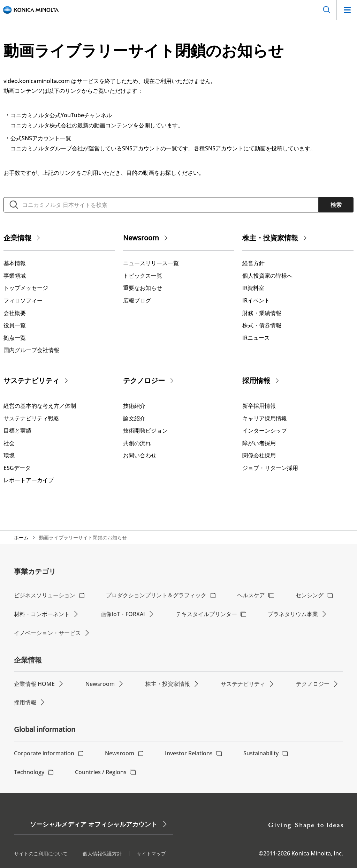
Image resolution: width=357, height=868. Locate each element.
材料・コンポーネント (42, 614)
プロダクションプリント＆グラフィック (156, 595)
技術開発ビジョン (145, 431)
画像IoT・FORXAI (123, 614)
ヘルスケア (251, 595)
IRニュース (256, 338)
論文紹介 (134, 418)
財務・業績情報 (262, 313)
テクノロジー (144, 380)
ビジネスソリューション (45, 595)
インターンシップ (265, 431)
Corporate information (44, 753)
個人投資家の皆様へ (267, 276)
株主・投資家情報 (270, 238)
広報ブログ (137, 300)
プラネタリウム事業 (293, 614)
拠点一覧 (15, 338)
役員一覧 (15, 325)
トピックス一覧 (143, 276)
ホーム (21, 537)
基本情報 (15, 263)
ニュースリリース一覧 (151, 263)
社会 (9, 443)
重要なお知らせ (143, 288)
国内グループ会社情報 (31, 350)
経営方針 (253, 263)
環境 (9, 455)
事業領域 (15, 276)
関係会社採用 (259, 455)
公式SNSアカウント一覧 (41, 138)
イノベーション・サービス (47, 633)
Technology (29, 772)
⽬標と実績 (17, 431)
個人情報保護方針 (102, 854)
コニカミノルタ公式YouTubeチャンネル (61, 115)
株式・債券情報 (262, 325)
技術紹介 (134, 406)
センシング (310, 595)
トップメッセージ (26, 288)
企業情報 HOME (34, 684)
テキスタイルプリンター (206, 614)
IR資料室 (253, 288)
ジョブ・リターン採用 (270, 468)
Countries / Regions (101, 772)
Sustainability (261, 753)
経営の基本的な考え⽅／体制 (40, 406)
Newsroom (141, 238)
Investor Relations (189, 753)
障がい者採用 (259, 443)
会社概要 (15, 313)
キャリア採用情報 (265, 418)
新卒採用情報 (259, 406)
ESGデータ (17, 468)
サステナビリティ (31, 380)
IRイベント (256, 300)
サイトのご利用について (41, 854)
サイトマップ (151, 854)
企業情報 (17, 238)
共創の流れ (137, 443)
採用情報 (256, 380)
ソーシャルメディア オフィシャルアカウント (94, 824)
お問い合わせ (140, 455)
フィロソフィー (23, 300)
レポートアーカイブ (29, 480)
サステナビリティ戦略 (31, 418)
